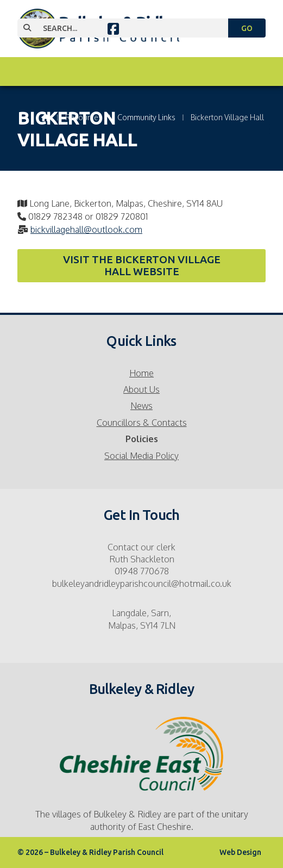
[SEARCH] (129, 28)
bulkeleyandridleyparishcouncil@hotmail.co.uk (142, 584)
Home (141, 373)
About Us (141, 389)
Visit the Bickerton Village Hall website (142, 265)
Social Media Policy (141, 456)
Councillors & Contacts (142, 423)
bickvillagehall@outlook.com (86, 230)
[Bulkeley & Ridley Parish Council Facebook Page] (113, 30)
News (141, 406)
